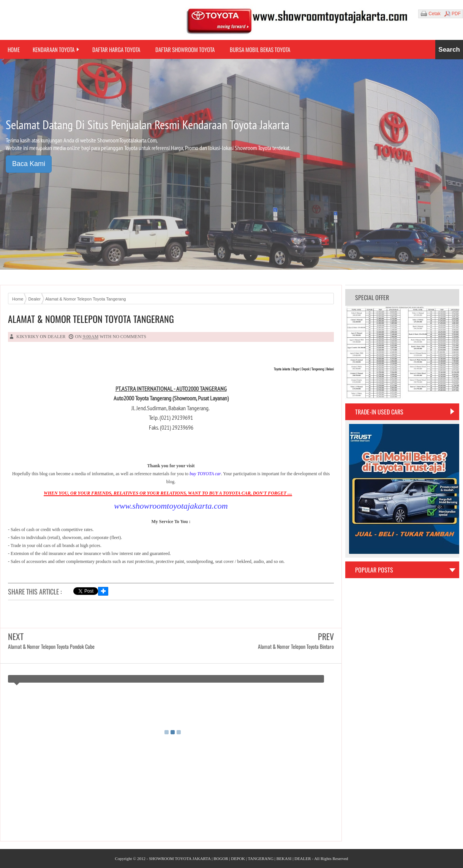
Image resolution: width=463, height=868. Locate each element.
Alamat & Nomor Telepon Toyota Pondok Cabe (51, 646)
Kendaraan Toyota (54, 49)
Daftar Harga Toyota (116, 49)
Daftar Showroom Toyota (185, 49)
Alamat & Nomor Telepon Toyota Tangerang (91, 319)
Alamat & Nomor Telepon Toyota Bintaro (296, 646)
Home (14, 49)
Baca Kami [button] (29, 164)
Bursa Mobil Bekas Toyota (260, 49)
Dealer (56, 337)
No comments (130, 337)
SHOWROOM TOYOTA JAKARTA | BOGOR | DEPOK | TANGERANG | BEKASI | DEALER (230, 859)
